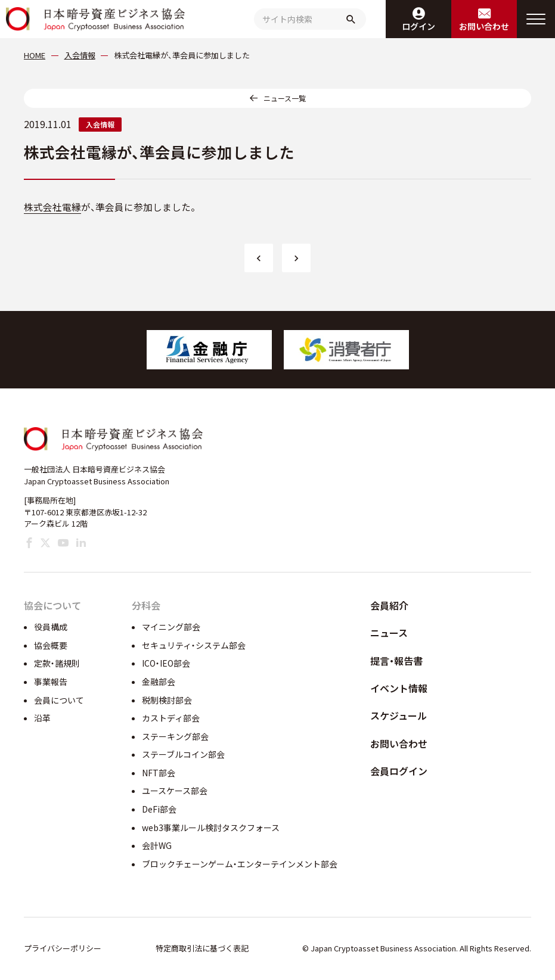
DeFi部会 (159, 809)
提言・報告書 (396, 661)
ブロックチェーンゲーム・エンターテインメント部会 (240, 864)
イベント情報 (399, 688)
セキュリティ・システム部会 (194, 645)
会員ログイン (399, 771)
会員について (59, 700)
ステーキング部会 (175, 736)
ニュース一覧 (285, 98)
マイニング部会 (171, 627)
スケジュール (399, 715)
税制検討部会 (167, 700)
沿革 (42, 718)
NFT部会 (159, 773)
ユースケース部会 (175, 791)
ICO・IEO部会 (166, 663)
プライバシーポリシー (63, 948)
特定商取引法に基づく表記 (202, 948)
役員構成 (51, 627)
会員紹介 (389, 605)
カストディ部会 (171, 718)
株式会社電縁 (52, 207)
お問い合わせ (399, 743)
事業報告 (51, 682)
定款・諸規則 (57, 663)
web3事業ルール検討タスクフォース (211, 827)
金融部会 (159, 682)
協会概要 (51, 645)
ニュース (389, 633)
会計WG (157, 845)
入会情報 (100, 124)
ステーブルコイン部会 (183, 754)
